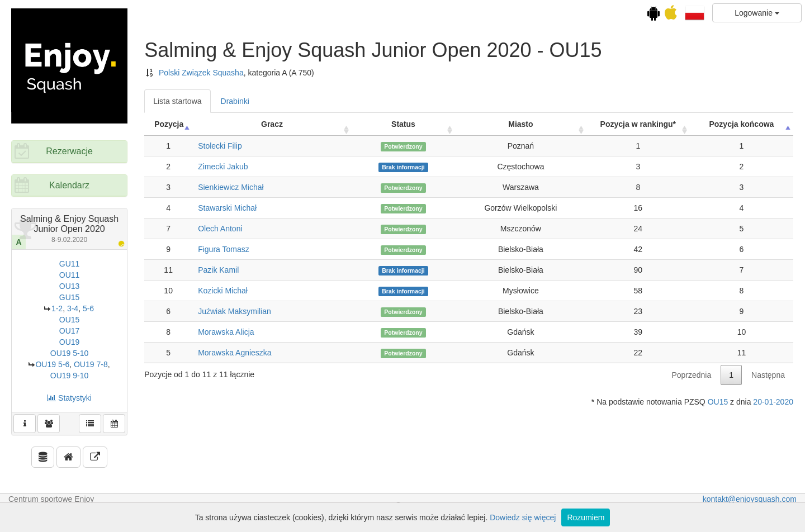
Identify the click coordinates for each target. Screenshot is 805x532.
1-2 (57, 308)
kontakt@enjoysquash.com (750, 499)
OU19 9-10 (69, 376)
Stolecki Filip (220, 146)
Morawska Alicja (226, 332)
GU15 (70, 297)
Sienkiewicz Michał (231, 187)
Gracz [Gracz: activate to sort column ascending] (272, 124)
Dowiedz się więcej (523, 517)
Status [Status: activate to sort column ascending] (403, 124)
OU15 (70, 320)
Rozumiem (586, 517)
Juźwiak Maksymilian (235, 311)
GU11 (70, 264)
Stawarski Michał (227, 208)
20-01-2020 (773, 402)
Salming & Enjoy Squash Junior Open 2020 (69, 229)
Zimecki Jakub (223, 167)
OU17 (70, 331)
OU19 (70, 342)
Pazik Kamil (218, 270)
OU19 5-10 (69, 353)
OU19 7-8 (91, 364)
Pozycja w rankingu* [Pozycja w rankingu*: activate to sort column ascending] (638, 124)
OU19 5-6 (52, 364)
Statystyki (69, 398)
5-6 (88, 308)
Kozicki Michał (223, 291)
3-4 (73, 308)
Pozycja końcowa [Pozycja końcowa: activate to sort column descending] (741, 124)
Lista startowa (177, 101)
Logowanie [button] (757, 13)
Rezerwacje (69, 151)
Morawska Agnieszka (235, 353)
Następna (768, 375)
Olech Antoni (220, 229)
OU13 (70, 286)
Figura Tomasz (224, 249)
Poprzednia (691, 375)
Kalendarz (69, 185)
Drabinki (235, 101)
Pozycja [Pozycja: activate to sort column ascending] (169, 124)
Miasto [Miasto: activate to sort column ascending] (520, 124)
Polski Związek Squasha (201, 73)
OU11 (70, 275)
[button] (695, 12)
